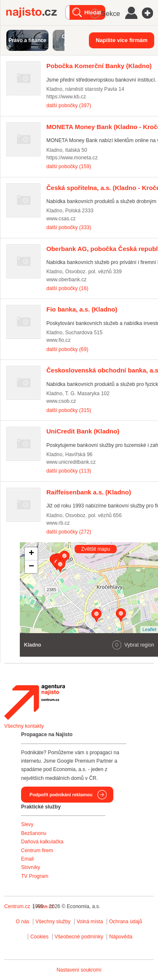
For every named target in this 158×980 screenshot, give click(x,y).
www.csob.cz (61, 401)
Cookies (39, 937)
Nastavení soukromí (79, 970)
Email (27, 859)
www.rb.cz (58, 523)
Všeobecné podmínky (79, 937)
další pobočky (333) (69, 227)
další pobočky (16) (67, 288)
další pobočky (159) (69, 166)
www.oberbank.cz (66, 280)
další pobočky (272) (69, 532)
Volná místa (90, 922)
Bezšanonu (34, 833)
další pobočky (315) (69, 410)
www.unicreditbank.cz (71, 462)
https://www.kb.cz (66, 97)
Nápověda (121, 937)
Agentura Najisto (35, 702)
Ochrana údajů (126, 922)
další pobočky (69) (67, 349)
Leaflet (149, 629)
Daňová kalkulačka (42, 842)
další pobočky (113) (69, 471)
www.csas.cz (61, 219)
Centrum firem (37, 851)
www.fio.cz (59, 340)
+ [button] (31, 554)
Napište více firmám (122, 40)
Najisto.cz (36, 13)
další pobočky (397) (69, 106)
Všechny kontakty (24, 726)
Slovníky (31, 867)
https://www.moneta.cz (72, 158)
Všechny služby (54, 922)
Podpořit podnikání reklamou (61, 795)
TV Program (35, 876)
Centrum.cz (17, 906)
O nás (23, 922)
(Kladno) (99, 66)
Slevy (27, 824)
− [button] (31, 567)
